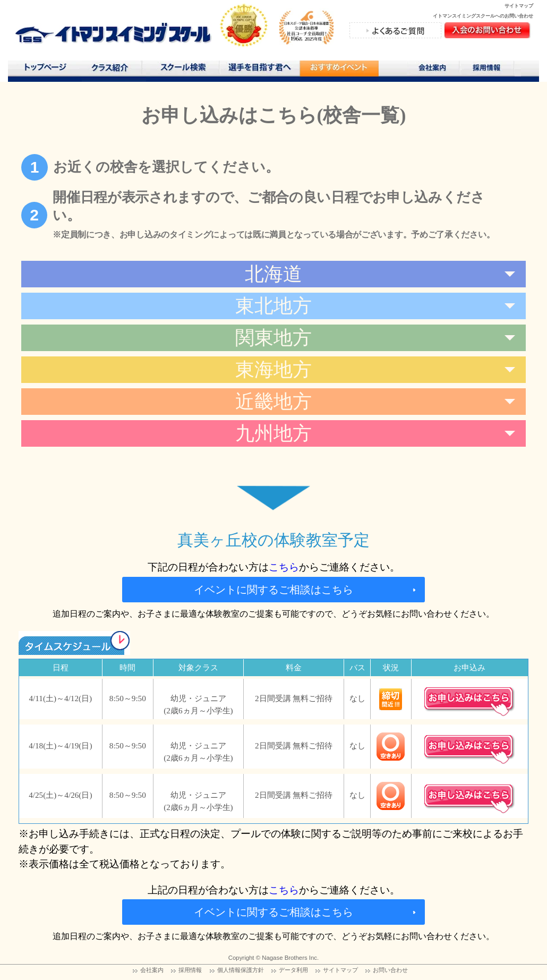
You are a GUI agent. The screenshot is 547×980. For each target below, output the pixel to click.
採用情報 (490, 70)
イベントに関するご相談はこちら (273, 590)
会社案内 (433, 70)
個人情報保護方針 (241, 970)
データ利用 (293, 970)
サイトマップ (519, 6)
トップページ (45, 70)
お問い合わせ (390, 970)
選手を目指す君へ (259, 70)
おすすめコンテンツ (339, 71)
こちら (284, 567)
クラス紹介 (114, 71)
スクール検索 (185, 70)
